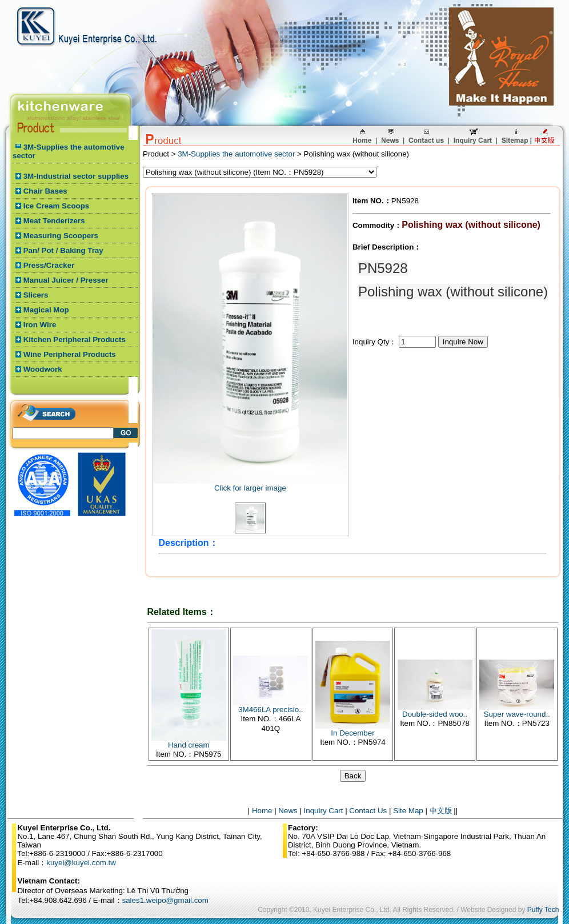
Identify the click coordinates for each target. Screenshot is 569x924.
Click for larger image (250, 488)
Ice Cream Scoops (57, 206)
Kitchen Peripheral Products (75, 340)
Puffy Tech (543, 910)
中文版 (441, 811)
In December (352, 733)
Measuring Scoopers (61, 236)
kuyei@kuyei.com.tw (81, 863)
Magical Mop (46, 310)
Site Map (408, 811)
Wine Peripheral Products (70, 354)
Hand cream (189, 745)
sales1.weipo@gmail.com (165, 900)
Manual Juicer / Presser (66, 280)
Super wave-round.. (517, 714)
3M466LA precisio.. (271, 710)
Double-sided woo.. (435, 714)
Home (262, 811)
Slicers (36, 295)
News (288, 811)
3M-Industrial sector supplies (76, 176)
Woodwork (43, 369)
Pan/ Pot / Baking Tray (63, 250)
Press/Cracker (49, 265)
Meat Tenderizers (54, 221)
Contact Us (368, 811)
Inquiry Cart (324, 811)
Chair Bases (45, 191)
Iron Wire (40, 325)
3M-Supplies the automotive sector (236, 154)
